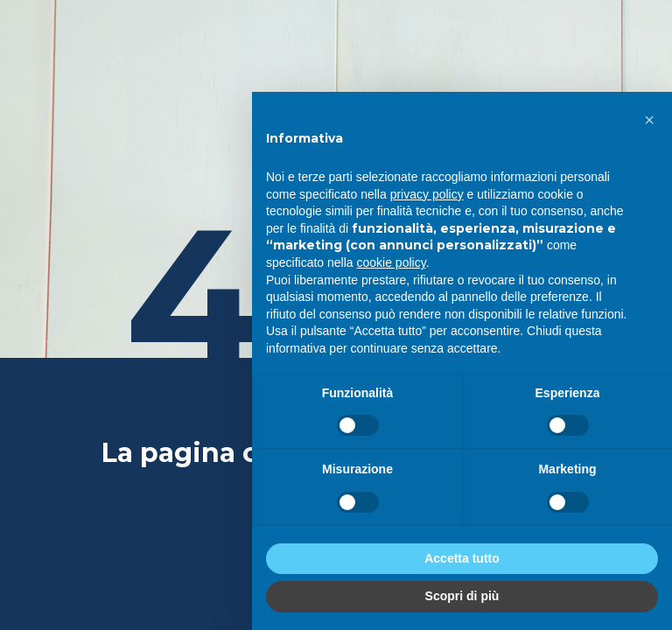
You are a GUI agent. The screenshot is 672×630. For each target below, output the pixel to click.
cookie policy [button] (392, 262)
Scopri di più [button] (462, 596)
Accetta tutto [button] (462, 558)
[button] (649, 120)
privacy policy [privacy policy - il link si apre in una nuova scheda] (427, 194)
